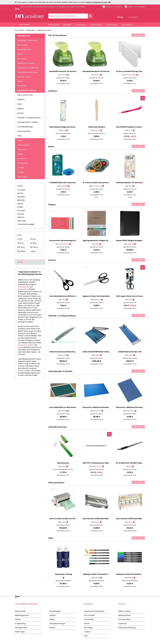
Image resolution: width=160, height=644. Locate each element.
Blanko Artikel (22, 45)
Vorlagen (21, 172)
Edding (97, 578)
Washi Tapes (22, 177)
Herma (20, 347)
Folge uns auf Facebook (114, 7)
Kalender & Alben (24, 77)
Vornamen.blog (124, 619)
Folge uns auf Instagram (137, 7)
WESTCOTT (97, 466)
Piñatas (18, 619)
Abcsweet (21, 197)
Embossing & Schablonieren (28, 68)
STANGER (64, 186)
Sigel (97, 244)
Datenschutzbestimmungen (97, 2)
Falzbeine (21, 99)
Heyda (64, 75)
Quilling (20, 154)
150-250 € (34, 247)
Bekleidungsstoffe (22, 615)
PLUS (130, 300)
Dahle (64, 355)
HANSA (64, 411)
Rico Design (88, 628)
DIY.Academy (23, 289)
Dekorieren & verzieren (26, 63)
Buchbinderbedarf (24, 50)
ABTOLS (20, 204)
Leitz (64, 300)
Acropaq (21, 214)
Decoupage (22, 59)
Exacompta (22, 345)
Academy (133, 17)
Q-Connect (97, 186)
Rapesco (97, 300)
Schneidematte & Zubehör (28, 122)
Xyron (64, 522)
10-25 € (33, 239)
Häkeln (52, 619)
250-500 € (21, 251)
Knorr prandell (130, 75)
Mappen (20, 109)
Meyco (97, 130)
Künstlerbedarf (96, 25)
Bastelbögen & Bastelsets (27, 40)
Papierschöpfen (23, 145)
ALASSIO (130, 244)
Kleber (20, 104)
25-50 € (20, 243)
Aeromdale (22, 221)
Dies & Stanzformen (25, 95)
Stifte (19, 136)
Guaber (30, 345)
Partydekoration (21, 628)
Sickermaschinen (24, 131)
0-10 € (20, 239)
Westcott (97, 411)
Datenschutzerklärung (127, 628)
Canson (87, 624)
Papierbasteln (112, 25)
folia (64, 130)
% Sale (20, 262)
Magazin (21, 371)
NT (130, 466)
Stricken (53, 615)
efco (130, 130)
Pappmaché (22, 149)
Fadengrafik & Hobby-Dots (28, 72)
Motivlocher (22, 86)
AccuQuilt (21, 210)
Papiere (20, 140)
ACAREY (20, 207)
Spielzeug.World (124, 615)
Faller (64, 466)
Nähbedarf (67, 25)
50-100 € (34, 243)
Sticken (52, 628)
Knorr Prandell (89, 615)
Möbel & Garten (124, 611)
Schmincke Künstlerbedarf (94, 611)
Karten (20, 81)
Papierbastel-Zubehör (45, 30)
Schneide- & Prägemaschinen (29, 118)
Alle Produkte (24, 25)
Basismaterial (53, 25)
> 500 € (33, 251)
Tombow (87, 632)
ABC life (20, 193)
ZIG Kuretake (89, 619)
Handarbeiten (81, 25)
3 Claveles (21, 190)
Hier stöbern (138, 35)
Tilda (86, 636)
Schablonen (22, 159)
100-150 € (21, 247)
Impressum (123, 624)
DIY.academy (20, 30)
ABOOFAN (21, 200)
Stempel (21, 168)
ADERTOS (21, 217)
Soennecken (64, 244)
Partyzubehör (127, 25)
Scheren (21, 113)
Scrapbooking (23, 163)
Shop (120, 17)
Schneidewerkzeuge (25, 127)
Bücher (20, 54)
